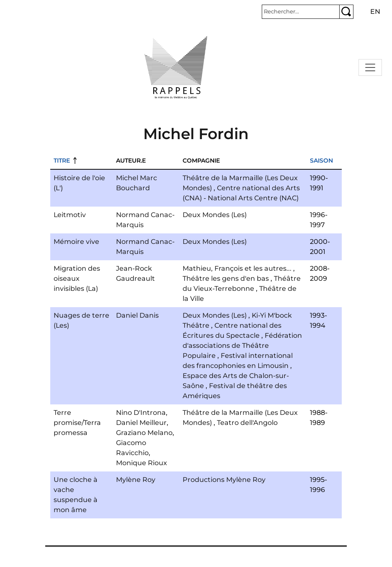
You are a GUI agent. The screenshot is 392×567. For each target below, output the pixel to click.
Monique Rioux (142, 463)
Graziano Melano (144, 433)
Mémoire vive (76, 242)
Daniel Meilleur (141, 423)
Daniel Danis (137, 315)
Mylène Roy (136, 480)
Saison (321, 161)
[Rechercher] (301, 12)
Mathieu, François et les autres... (237, 268)
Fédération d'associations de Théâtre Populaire (242, 346)
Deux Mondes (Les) (215, 215)
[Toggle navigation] (370, 67)
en (375, 12)
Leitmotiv (70, 215)
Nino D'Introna (141, 413)
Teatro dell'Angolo (247, 423)
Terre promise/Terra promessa (77, 423)
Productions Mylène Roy (224, 480)
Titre (62, 161)
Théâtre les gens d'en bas (226, 278)
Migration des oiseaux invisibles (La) (77, 278)
